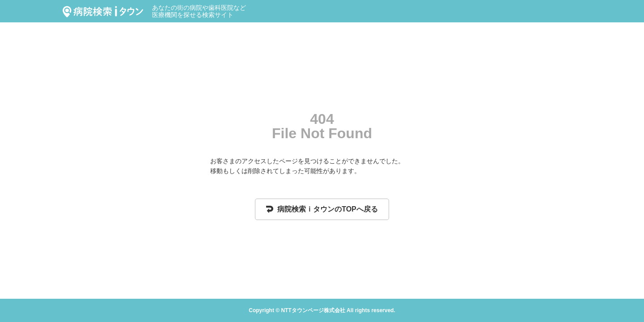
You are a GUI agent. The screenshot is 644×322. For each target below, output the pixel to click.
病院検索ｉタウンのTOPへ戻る (322, 209)
